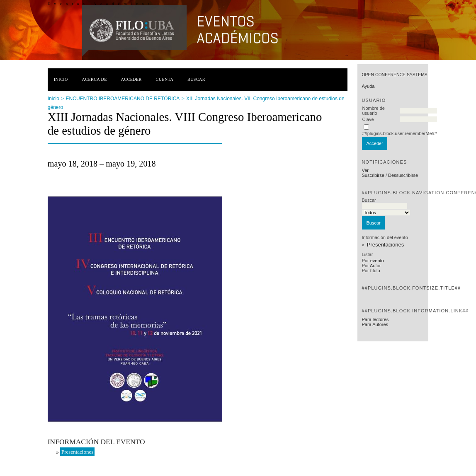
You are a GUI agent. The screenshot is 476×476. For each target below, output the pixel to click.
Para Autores (375, 324)
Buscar (196, 79)
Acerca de (95, 79)
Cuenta (165, 79)
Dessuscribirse (403, 175)
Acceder (131, 79)
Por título (371, 271)
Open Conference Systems (394, 75)
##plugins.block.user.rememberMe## (399, 133)
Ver (365, 170)
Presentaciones (386, 245)
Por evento (373, 261)
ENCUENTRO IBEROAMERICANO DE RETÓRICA (123, 99)
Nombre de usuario (373, 111)
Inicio (61, 79)
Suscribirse (373, 175)
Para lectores (375, 319)
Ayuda (368, 86)
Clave (368, 119)
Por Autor (371, 266)
